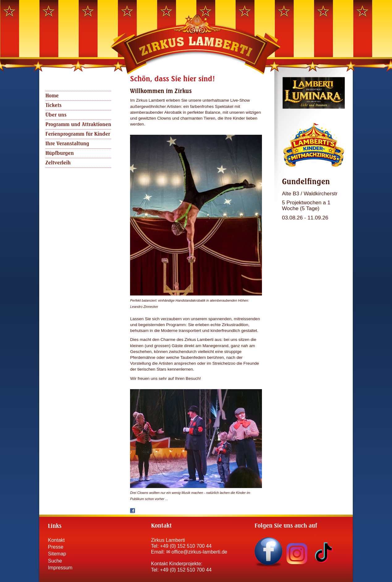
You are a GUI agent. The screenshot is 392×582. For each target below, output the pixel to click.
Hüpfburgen (60, 153)
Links (55, 526)
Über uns (56, 115)
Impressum (60, 568)
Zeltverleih (58, 163)
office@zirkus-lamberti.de (199, 552)
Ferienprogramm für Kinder (78, 134)
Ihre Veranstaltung (67, 144)
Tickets (53, 105)
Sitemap (57, 554)
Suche (55, 561)
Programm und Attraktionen (78, 125)
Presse (56, 547)
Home (52, 96)
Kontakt (56, 540)
